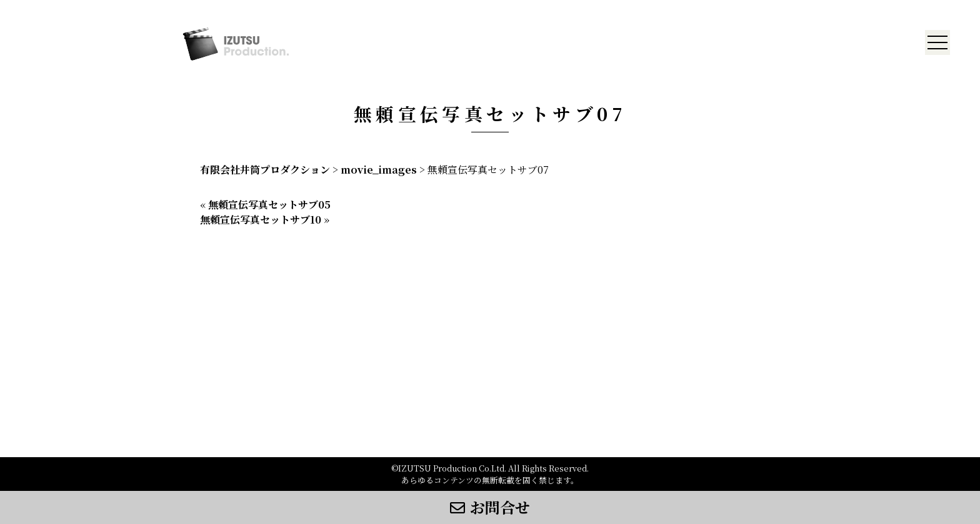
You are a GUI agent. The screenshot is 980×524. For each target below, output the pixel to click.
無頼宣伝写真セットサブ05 (269, 205)
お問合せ (490, 507)
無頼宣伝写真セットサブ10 (261, 220)
